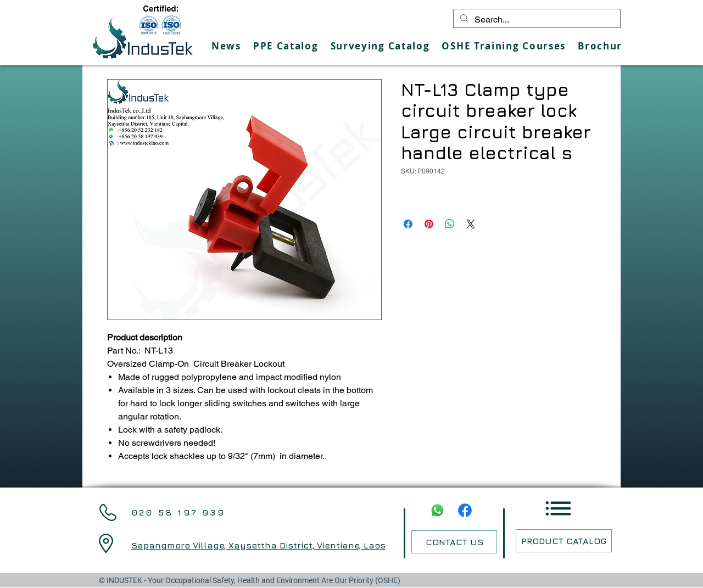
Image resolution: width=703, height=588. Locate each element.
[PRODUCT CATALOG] (564, 541)
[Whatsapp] (437, 510)
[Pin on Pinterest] (429, 224)
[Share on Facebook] (408, 224)
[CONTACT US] (454, 542)
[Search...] (536, 20)
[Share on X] (471, 224)
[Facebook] (465, 510)
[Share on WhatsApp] (450, 224)
